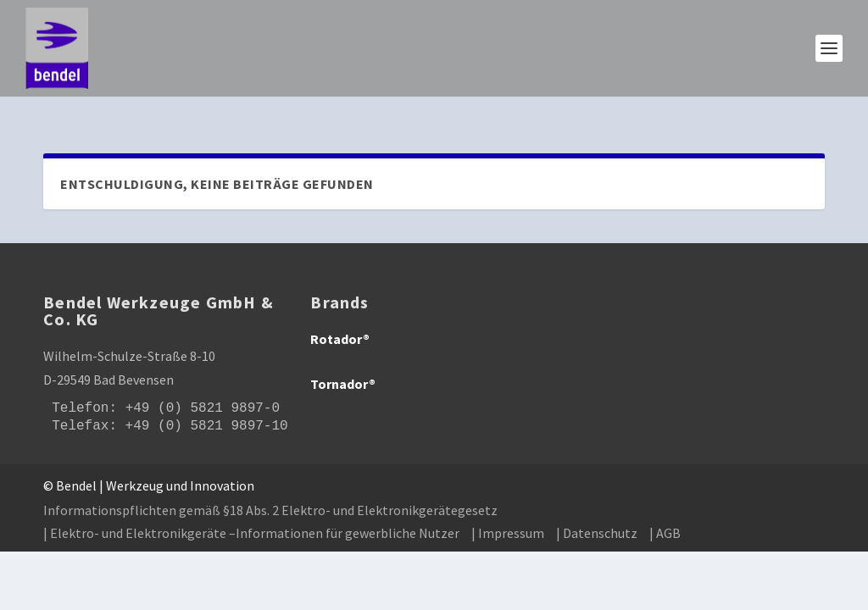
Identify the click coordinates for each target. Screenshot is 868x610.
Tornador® (343, 362)
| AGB (665, 510)
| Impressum (508, 510)
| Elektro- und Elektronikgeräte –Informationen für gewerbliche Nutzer (251, 510)
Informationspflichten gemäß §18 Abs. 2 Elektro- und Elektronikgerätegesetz (270, 487)
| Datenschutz (597, 510)
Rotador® (340, 317)
